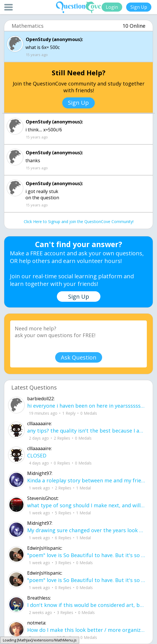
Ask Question (79, 357)
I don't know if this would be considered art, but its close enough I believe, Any (86, 605)
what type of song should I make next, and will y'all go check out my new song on (86, 505)
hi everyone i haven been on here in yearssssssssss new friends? (86, 406)
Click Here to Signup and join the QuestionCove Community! (79, 222)
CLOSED (37, 455)
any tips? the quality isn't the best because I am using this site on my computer (86, 431)
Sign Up (139, 7)
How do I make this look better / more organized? (86, 630)
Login (112, 7)
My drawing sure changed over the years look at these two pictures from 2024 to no (86, 530)
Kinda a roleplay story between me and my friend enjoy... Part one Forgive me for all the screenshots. (86, 480)
